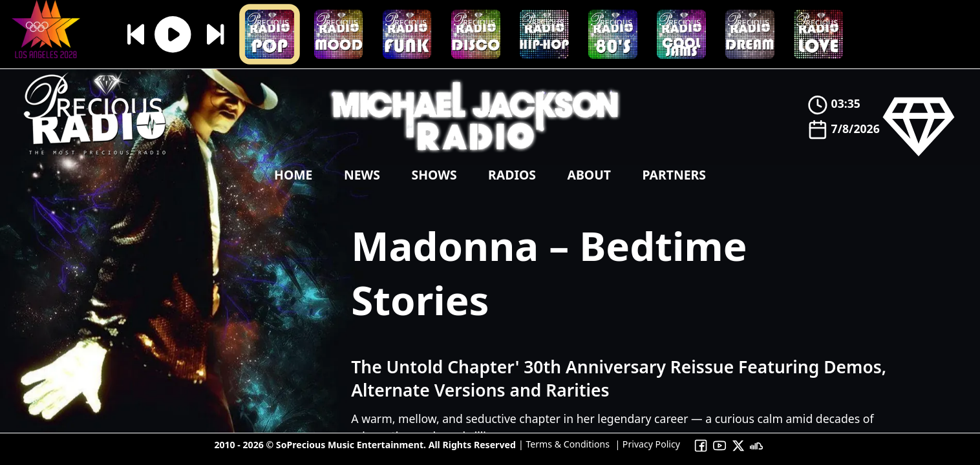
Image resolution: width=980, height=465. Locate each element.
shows (434, 175)
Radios (512, 175)
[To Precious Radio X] (738, 445)
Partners (674, 175)
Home (293, 175)
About (589, 175)
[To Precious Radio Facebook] (701, 445)
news (362, 175)
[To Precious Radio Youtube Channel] (720, 445)
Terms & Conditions (567, 444)
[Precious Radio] (95, 158)
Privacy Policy (650, 444)
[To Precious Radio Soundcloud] (757, 445)
